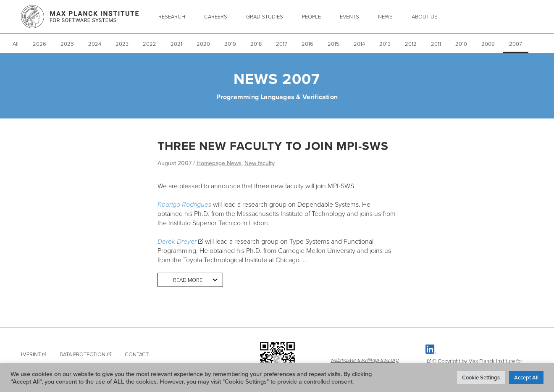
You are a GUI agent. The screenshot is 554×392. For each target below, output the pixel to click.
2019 (230, 44)
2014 (359, 44)
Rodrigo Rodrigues (184, 204)
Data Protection (83, 354)
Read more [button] (188, 280)
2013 (385, 44)
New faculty (260, 163)
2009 (488, 44)
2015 (333, 44)
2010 (461, 44)
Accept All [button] (526, 377)
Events (349, 16)
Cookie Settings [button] (481, 377)
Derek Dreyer (177, 241)
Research (172, 16)
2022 (150, 44)
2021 (176, 44)
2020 (203, 44)
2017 (282, 44)
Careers (216, 16)
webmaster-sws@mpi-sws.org (365, 360)
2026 (39, 44)
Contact (137, 354)
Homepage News (219, 163)
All (16, 44)
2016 (307, 44)
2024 (95, 44)
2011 (436, 44)
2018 (256, 44)
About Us (425, 16)
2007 (516, 44)
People (311, 16)
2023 (122, 44)
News (385, 16)
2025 (67, 44)
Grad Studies (265, 16)
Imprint (31, 354)
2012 (411, 44)
